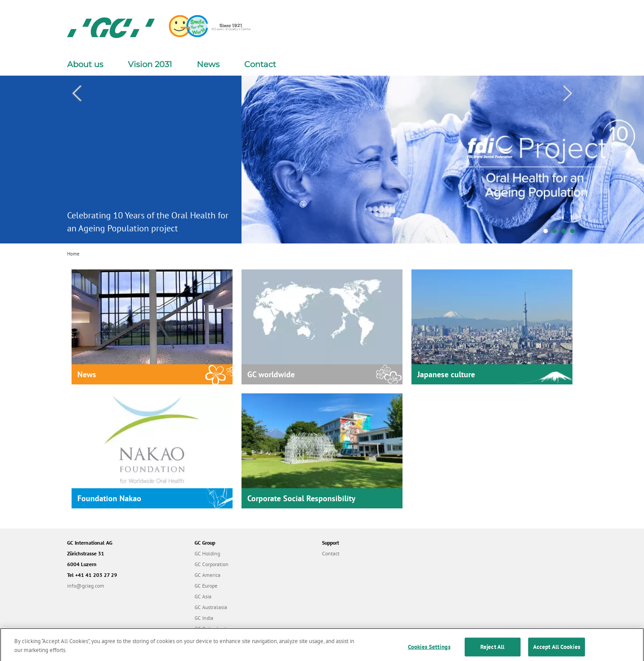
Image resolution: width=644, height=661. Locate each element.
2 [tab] (557, 233)
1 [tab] (548, 233)
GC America (208, 575)
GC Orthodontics (213, 629)
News (208, 64)
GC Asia (203, 596)
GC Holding (207, 553)
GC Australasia (211, 607)
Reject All (492, 651)
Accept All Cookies (557, 651)
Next (568, 94)
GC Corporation (212, 564)
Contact (260, 64)
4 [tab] (575, 233)
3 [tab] (566, 233)
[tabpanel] (322, 160)
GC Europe (206, 586)
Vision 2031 (150, 64)
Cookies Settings (429, 651)
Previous (76, 94)
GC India (204, 618)
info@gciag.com (86, 586)
